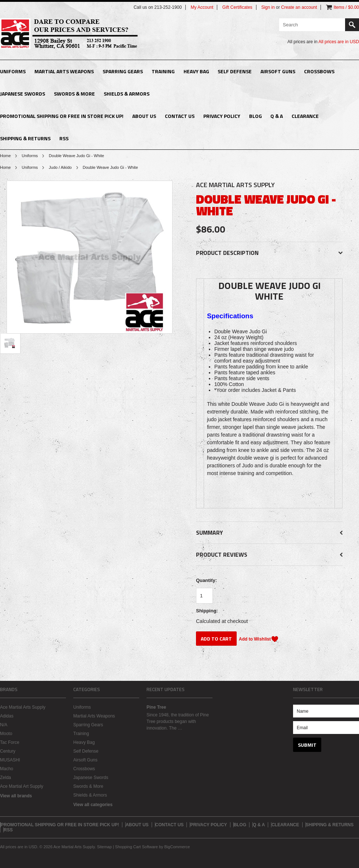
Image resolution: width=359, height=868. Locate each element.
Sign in (268, 7)
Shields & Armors (127, 94)
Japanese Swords (23, 94)
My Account (202, 7)
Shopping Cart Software (136, 847)
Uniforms (13, 71)
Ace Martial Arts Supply (23, 707)
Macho (7, 769)
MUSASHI (10, 760)
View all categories (93, 805)
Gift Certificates (237, 7)
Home (5, 156)
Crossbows (319, 71)
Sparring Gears (123, 71)
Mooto (6, 734)
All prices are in (339, 42)
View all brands (16, 796)
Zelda (5, 778)
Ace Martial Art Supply (22, 786)
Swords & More (74, 94)
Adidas (7, 716)
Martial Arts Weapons (64, 71)
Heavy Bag (196, 71)
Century (8, 751)
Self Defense (235, 71)
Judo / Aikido (60, 167)
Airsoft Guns (278, 71)
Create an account (299, 7)
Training (163, 71)
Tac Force (10, 742)
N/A (4, 725)
